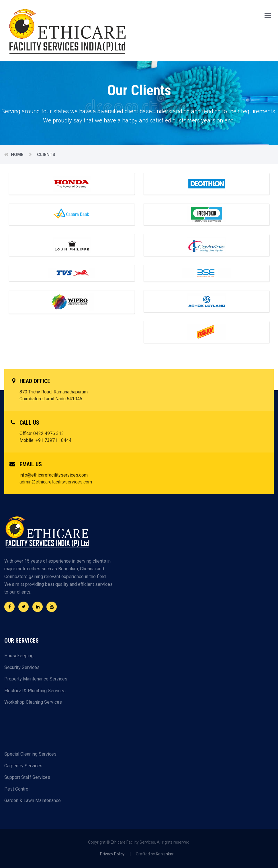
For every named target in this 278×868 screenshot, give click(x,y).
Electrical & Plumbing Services (35, 691)
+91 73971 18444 (53, 440)
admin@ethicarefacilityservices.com (56, 482)
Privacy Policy (112, 854)
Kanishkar (165, 854)
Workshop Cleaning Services (33, 702)
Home (18, 155)
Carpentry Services (23, 766)
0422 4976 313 (49, 433)
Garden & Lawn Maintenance (33, 800)
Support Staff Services (27, 777)
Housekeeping (19, 656)
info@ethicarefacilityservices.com (54, 475)
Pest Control (17, 789)
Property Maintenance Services (36, 679)
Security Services (22, 667)
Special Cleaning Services (30, 754)
